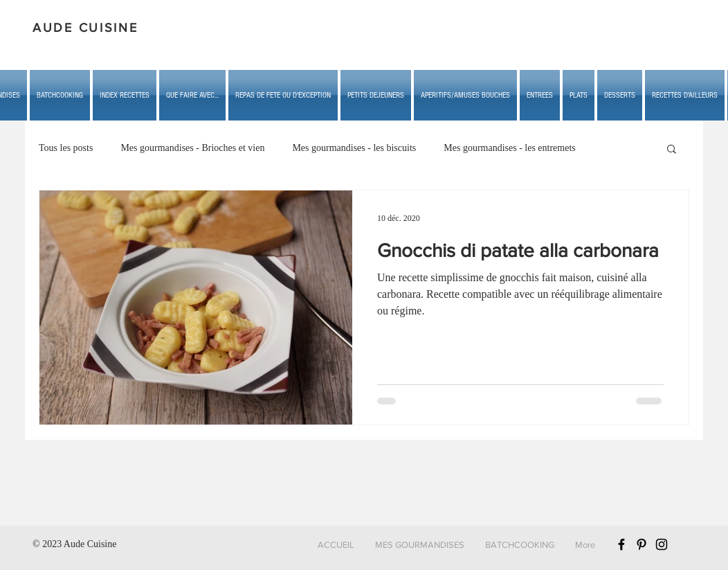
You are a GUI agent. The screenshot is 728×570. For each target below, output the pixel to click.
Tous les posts (66, 148)
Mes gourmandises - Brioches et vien (192, 148)
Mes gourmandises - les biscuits (354, 148)
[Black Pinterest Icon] (641, 544)
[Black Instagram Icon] (662, 544)
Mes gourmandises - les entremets (510, 148)
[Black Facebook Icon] (621, 544)
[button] (192, 95)
